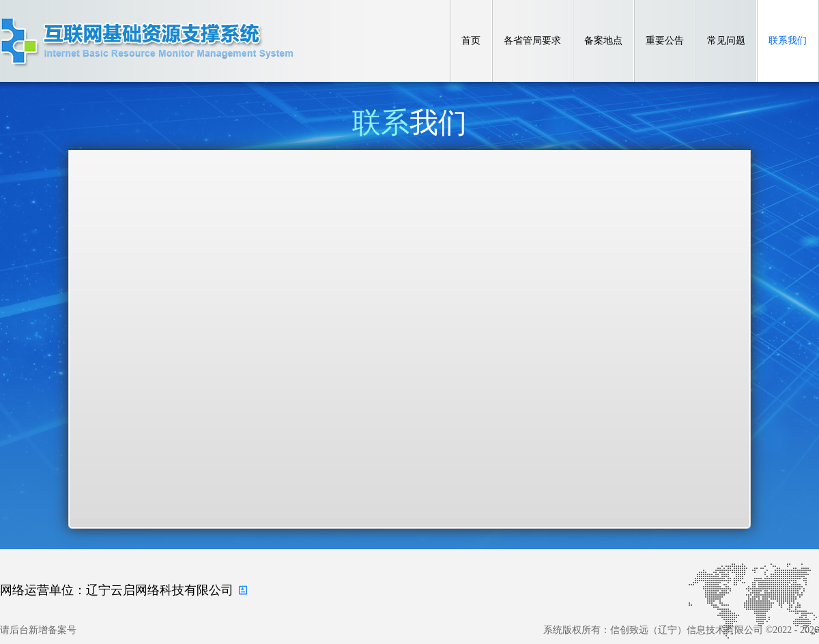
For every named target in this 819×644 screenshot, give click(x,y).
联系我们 (788, 41)
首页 (471, 41)
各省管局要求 (532, 41)
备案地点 (603, 41)
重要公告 (665, 41)
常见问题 (726, 41)
